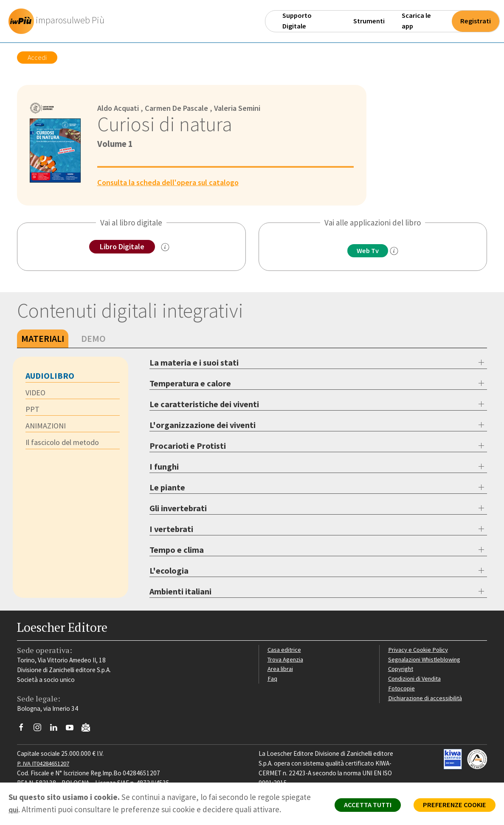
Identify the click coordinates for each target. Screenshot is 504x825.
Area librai (281, 669)
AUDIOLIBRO (50, 376)
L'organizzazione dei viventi (203, 425)
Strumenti (369, 21)
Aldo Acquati (120, 108)
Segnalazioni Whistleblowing (427, 659)
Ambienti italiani (180, 592)
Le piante (167, 488)
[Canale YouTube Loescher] (73, 730)
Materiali (43, 339)
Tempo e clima (177, 550)
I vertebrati (171, 529)
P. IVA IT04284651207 (46, 764)
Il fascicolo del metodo (64, 444)
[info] (396, 251)
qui (14, 809)
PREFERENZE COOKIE (452, 806)
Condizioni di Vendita (416, 679)
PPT (32, 410)
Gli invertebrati (178, 508)
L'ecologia (169, 571)
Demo (93, 339)
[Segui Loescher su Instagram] (41, 730)
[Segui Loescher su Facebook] (24, 730)
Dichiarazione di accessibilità (427, 698)
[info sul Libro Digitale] (167, 248)
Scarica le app (416, 21)
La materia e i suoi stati (194, 363)
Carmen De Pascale (182, 108)
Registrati (476, 21)
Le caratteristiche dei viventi (204, 404)
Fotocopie (402, 688)
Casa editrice (285, 650)
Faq (272, 679)
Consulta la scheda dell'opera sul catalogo (172, 182)
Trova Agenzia (287, 659)
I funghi (164, 467)
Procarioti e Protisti (188, 446)
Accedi (37, 57)
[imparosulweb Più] (60, 21)
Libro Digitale (122, 247)
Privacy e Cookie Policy (419, 650)
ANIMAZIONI (46, 427)
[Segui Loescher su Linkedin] (57, 730)
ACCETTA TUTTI (359, 806)
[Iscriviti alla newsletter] (89, 729)
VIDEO (36, 393)
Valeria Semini (246, 108)
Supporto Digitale (297, 21)
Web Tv (368, 251)
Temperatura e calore (190, 384)
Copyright (401, 669)
